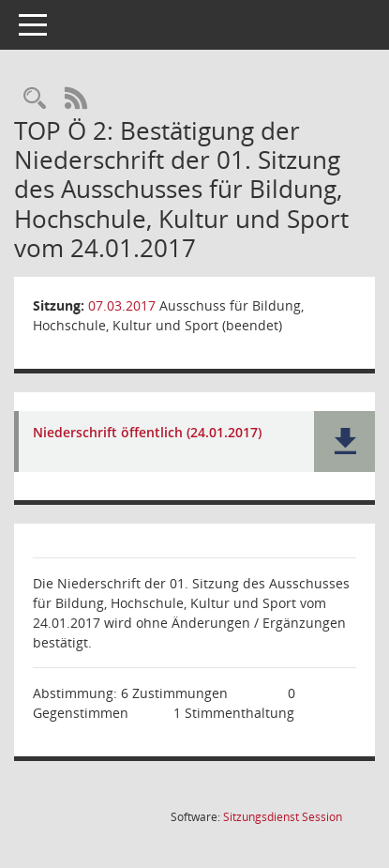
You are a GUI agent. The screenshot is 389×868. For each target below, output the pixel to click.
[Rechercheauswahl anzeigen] (35, 99)
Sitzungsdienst (283, 817)
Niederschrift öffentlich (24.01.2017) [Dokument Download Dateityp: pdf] (147, 433)
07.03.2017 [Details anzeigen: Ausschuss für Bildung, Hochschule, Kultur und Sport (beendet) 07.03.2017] (122, 305)
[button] (344, 442)
